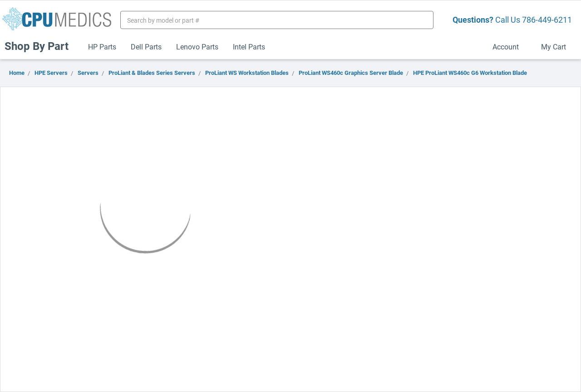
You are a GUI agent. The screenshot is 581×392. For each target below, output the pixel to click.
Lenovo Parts (197, 47)
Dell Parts (146, 47)
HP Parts (102, 47)
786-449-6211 (547, 20)
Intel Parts (249, 47)
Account (510, 47)
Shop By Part (40, 46)
